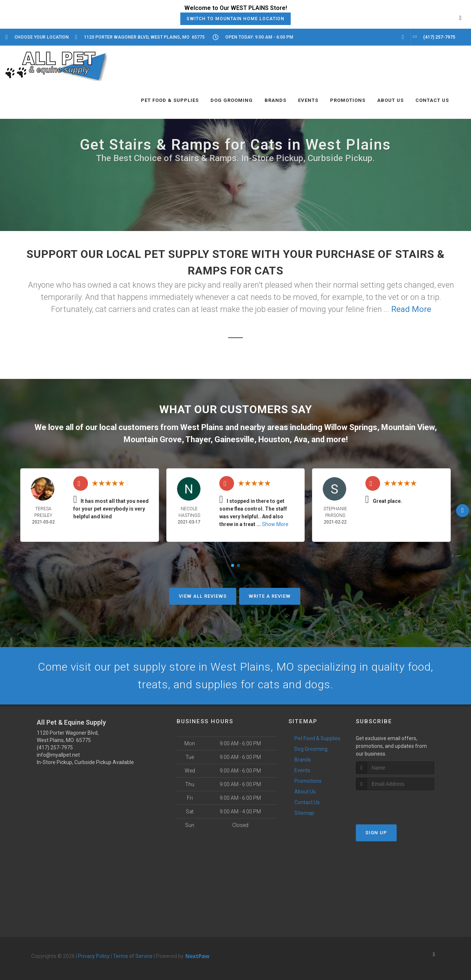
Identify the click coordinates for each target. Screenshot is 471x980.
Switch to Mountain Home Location (235, 19)
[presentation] (395, 804)
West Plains (202, 427)
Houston (274, 439)
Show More (275, 524)
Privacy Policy (94, 956)
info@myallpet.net (58, 755)
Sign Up (376, 833)
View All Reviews (203, 596)
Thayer (198, 439)
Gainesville (234, 439)
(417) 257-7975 (55, 748)
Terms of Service (133, 956)
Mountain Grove (153, 439)
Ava (300, 439)
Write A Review (270, 596)
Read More (411, 309)
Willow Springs (351, 427)
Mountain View (408, 427)
